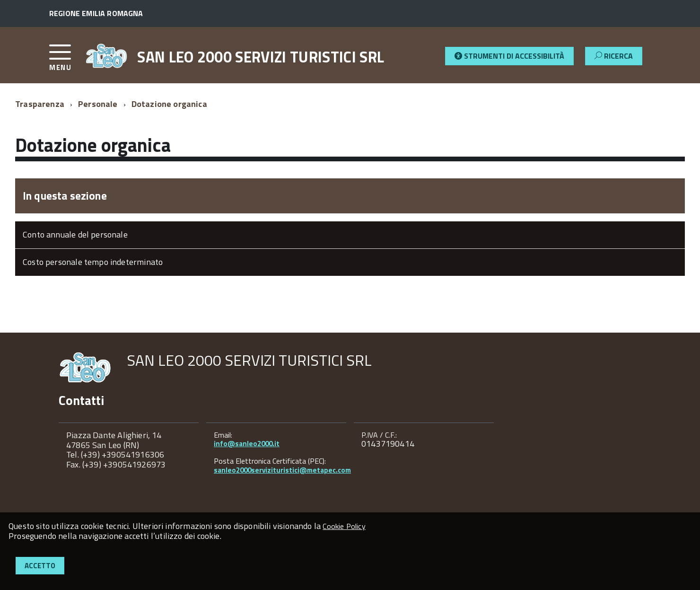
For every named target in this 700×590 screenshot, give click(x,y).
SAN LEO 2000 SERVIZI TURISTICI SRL (261, 57)
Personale (98, 104)
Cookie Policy (344, 526)
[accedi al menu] (67, 61)
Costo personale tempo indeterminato (93, 262)
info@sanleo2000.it (247, 444)
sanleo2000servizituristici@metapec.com (282, 470)
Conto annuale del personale (75, 234)
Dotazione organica (169, 104)
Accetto (40, 566)
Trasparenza (40, 104)
